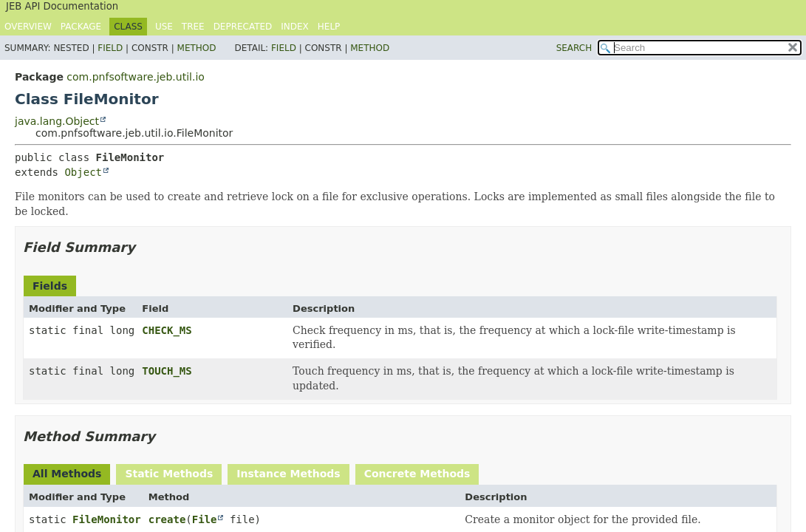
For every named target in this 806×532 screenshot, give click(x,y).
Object (83, 172)
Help (329, 27)
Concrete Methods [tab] (417, 474)
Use (164, 27)
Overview (28, 27)
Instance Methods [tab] (288, 474)
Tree (193, 27)
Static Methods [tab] (169, 474)
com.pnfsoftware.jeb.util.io (136, 77)
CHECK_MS (167, 330)
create (167, 519)
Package (81, 27)
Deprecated (243, 27)
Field (110, 48)
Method (197, 48)
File (205, 519)
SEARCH (574, 48)
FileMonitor (107, 519)
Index (295, 27)
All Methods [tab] (67, 474)
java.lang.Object (57, 121)
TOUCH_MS (167, 371)
